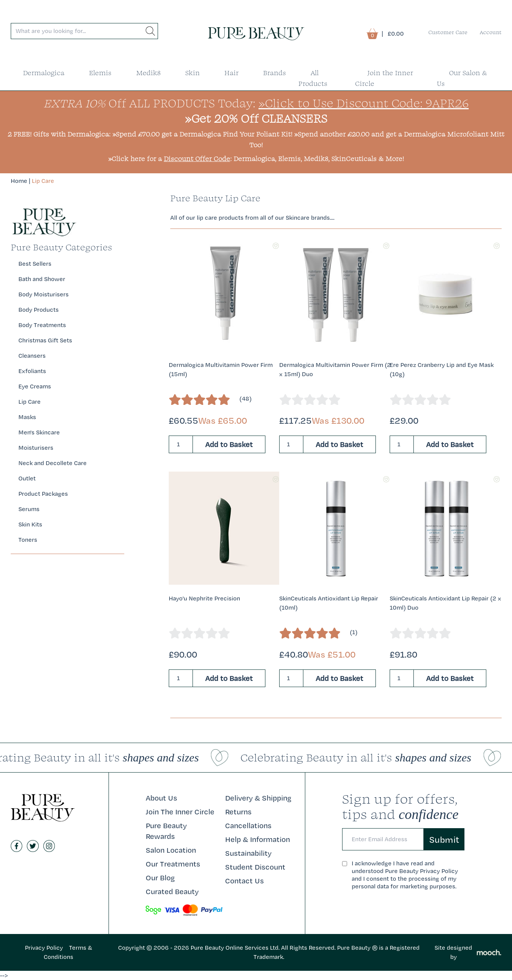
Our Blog (160, 878)
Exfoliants (32, 371)
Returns (238, 812)
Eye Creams (35, 386)
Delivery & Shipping (258, 798)
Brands (275, 73)
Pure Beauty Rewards (166, 831)
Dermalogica (44, 73)
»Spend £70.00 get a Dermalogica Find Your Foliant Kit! (202, 134)
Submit (444, 839)
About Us (161, 798)
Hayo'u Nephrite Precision (204, 598)
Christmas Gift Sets (45, 340)
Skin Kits (30, 524)
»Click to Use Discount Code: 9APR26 (364, 103)
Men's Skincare (39, 432)
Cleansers (32, 356)
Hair (231, 73)
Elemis (100, 73)
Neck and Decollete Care (53, 463)
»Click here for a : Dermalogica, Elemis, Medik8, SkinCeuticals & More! (256, 159)
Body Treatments (42, 325)
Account (491, 32)
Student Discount (255, 867)
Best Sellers (35, 264)
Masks (27, 417)
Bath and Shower (42, 279)
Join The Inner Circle (180, 812)
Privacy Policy (44, 948)
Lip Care (43, 181)
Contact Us (244, 881)
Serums (29, 509)
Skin (193, 73)
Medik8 (148, 73)
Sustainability (248, 853)
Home (19, 181)
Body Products (39, 310)
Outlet (27, 478)
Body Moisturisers (44, 294)
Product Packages (43, 494)
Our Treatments (173, 864)
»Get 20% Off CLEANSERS (256, 118)
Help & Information (258, 839)
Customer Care (448, 32)
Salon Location (171, 850)
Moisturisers (36, 448)
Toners (28, 540)
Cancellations (248, 825)
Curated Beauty (172, 891)
